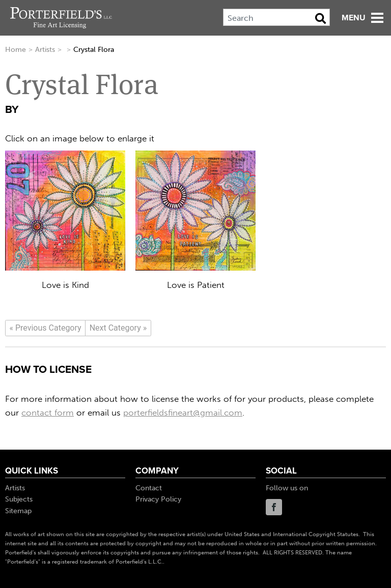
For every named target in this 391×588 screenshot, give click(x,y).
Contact (149, 488)
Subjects (19, 499)
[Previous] (45, 328)
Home (16, 50)
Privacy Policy (158, 499)
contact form (48, 413)
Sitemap (18, 511)
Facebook (274, 507)
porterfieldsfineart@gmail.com (183, 413)
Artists (45, 50)
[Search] (276, 17)
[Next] (118, 328)
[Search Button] (320, 18)
